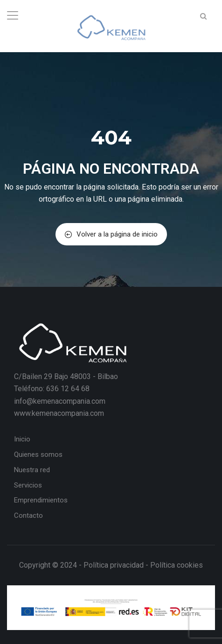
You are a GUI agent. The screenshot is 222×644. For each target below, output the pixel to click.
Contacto (28, 515)
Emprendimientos (41, 500)
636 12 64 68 (68, 389)
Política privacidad (114, 565)
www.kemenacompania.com (59, 413)
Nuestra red (32, 470)
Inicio (22, 439)
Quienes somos (38, 454)
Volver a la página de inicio (111, 234)
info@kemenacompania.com (60, 401)
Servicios (28, 485)
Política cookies (177, 565)
